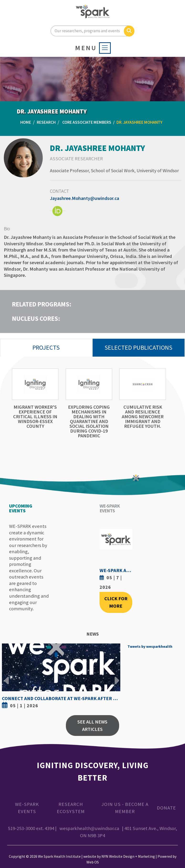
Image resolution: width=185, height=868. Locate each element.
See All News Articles (92, 726)
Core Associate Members (87, 122)
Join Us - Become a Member (125, 808)
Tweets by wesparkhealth (150, 646)
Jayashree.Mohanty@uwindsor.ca (85, 198)
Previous (7, 677)
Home (26, 122)
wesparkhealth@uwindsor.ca (89, 828)
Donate (166, 808)
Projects (46, 347)
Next (116, 677)
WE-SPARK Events (27, 808)
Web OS (93, 862)
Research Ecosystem (71, 808)
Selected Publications (138, 347)
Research (46, 122)
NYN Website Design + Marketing (128, 856)
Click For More (116, 602)
